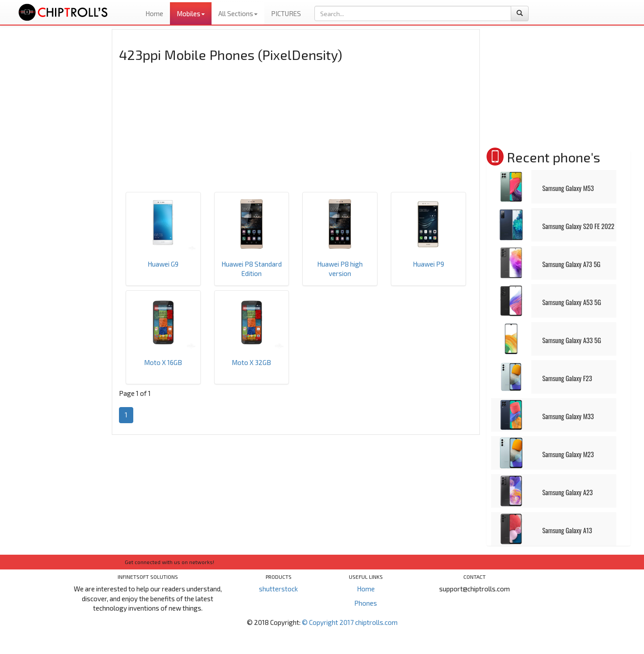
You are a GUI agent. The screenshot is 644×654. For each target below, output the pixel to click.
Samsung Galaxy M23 (568, 454)
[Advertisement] (59, 163)
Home (154, 13)
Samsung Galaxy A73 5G (572, 264)
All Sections (238, 13)
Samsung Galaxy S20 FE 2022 (578, 226)
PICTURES (286, 13)
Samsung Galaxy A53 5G (572, 302)
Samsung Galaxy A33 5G (572, 340)
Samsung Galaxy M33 (568, 416)
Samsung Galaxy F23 (567, 378)
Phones (366, 603)
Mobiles (191, 13)
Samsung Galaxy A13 (567, 530)
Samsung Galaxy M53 (568, 188)
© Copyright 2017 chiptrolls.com (350, 622)
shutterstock (278, 589)
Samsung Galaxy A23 (568, 492)
